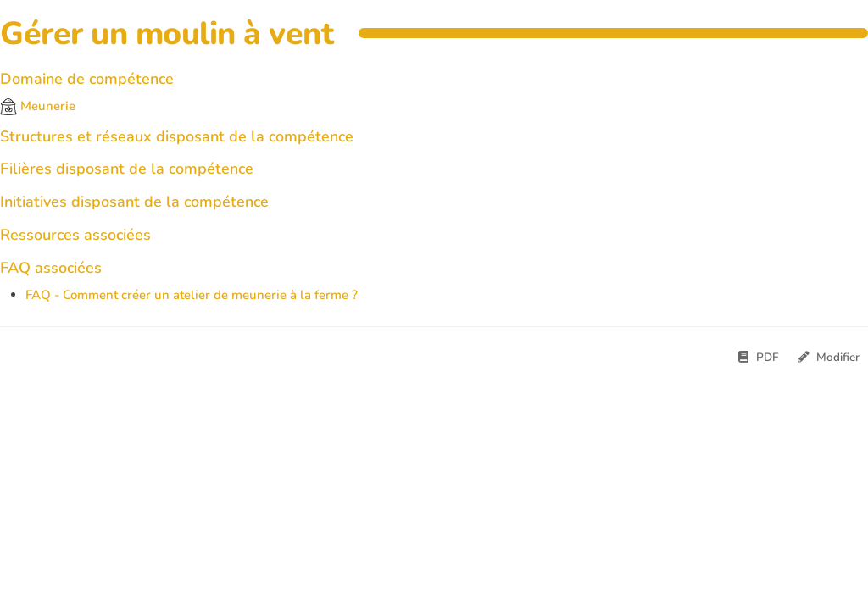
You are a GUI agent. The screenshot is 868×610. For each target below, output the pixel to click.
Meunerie (38, 106)
